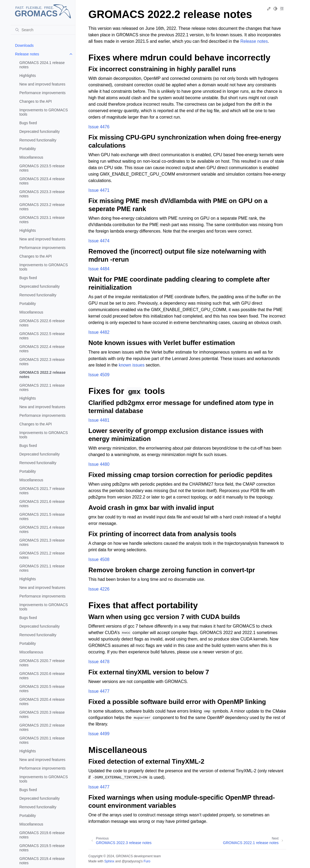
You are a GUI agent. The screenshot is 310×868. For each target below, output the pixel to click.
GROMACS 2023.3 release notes (42, 194)
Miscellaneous (31, 157)
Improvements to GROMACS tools (44, 112)
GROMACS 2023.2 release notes (42, 207)
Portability (28, 149)
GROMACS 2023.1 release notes (42, 220)
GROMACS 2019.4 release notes (42, 861)
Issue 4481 (99, 420)
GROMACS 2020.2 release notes (42, 727)
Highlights (28, 76)
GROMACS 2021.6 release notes (42, 504)
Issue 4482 (99, 332)
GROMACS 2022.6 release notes (42, 323)
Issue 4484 (99, 269)
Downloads (24, 45)
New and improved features (42, 84)
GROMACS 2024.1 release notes (42, 65)
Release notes (27, 54)
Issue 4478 (99, 662)
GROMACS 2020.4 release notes (42, 702)
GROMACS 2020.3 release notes (42, 714)
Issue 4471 (99, 190)
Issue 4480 (99, 464)
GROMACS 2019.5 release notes (42, 848)
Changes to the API (36, 101)
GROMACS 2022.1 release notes (42, 387)
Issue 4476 (99, 127)
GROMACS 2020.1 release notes (42, 740)
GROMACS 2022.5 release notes (42, 336)
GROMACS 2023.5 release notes (42, 168)
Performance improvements (42, 93)
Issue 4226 (99, 589)
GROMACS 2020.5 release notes (42, 689)
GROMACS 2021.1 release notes (42, 568)
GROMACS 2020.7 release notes (42, 663)
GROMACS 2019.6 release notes (42, 835)
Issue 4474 (99, 241)
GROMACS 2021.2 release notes (42, 555)
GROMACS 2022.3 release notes (42, 362)
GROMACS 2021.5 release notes (42, 517)
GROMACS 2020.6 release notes (42, 676)
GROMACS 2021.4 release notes (42, 529)
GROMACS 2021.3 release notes (42, 542)
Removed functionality (38, 140)
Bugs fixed (28, 123)
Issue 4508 (99, 559)
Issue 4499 (99, 734)
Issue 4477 (99, 691)
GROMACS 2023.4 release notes (42, 181)
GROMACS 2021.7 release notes (42, 491)
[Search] (43, 30)
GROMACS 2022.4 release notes (42, 349)
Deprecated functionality (39, 131)
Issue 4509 (99, 375)
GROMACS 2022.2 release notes (42, 375)
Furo (147, 861)
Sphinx (109, 861)
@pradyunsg (131, 861)
